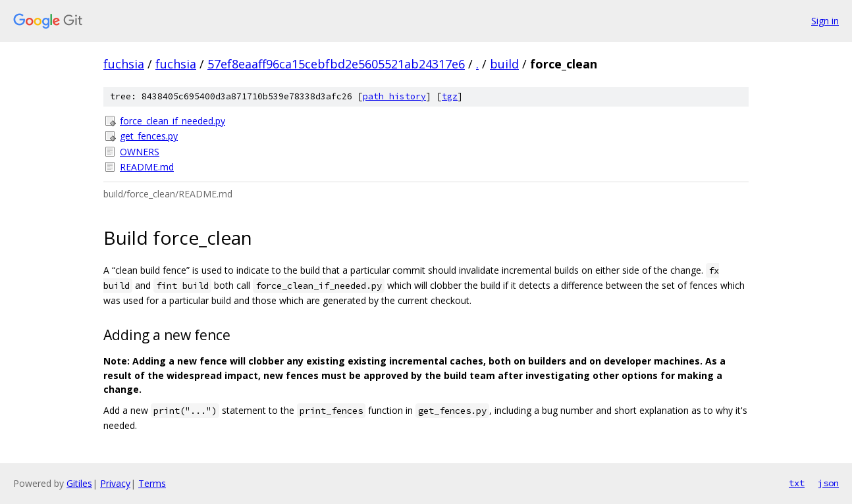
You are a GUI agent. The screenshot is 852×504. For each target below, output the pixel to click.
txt (797, 483)
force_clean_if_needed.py (173, 121)
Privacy (115, 483)
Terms (152, 483)
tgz (450, 96)
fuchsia (124, 64)
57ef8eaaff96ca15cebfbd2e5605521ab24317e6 (336, 64)
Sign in (825, 21)
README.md (147, 167)
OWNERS (140, 152)
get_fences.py (149, 136)
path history (394, 96)
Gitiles (79, 483)
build (504, 64)
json (828, 483)
